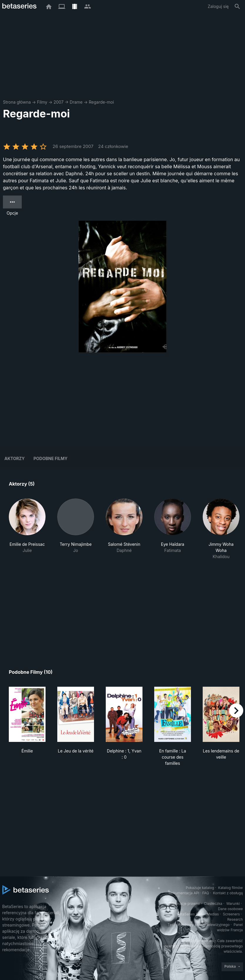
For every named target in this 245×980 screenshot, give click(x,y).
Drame (76, 102)
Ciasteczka (213, 904)
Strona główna (17, 102)
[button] (27, 529)
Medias (213, 914)
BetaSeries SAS (190, 914)
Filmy (42, 102)
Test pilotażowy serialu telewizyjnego (198, 925)
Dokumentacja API (184, 893)
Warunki (233, 904)
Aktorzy (15, 458)
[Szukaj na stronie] (237, 6)
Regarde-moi (101, 102)
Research (235, 919)
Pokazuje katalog (200, 888)
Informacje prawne (184, 904)
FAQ (205, 893)
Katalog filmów (231, 888)
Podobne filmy (51, 458)
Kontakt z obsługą (228, 893)
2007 (58, 102)
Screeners (231, 914)
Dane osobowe (230, 909)
